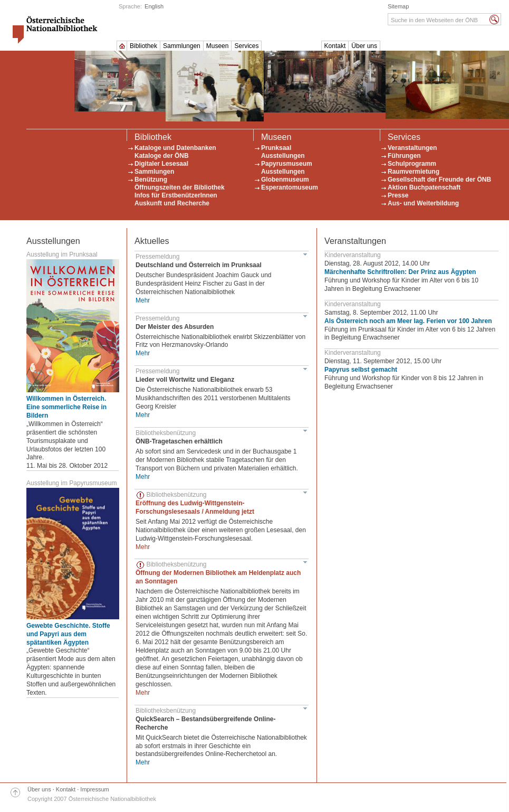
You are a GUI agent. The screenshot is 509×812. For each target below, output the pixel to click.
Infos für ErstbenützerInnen (176, 195)
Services (246, 46)
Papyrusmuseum (287, 164)
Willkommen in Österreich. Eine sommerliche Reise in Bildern (66, 407)
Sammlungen (182, 46)
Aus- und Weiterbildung (423, 203)
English (154, 6)
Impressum (94, 789)
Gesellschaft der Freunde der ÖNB (439, 180)
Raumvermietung (414, 172)
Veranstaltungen (412, 148)
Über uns (364, 46)
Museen (218, 46)
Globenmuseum (285, 180)
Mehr (143, 300)
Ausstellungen (283, 156)
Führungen (404, 156)
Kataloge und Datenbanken (175, 148)
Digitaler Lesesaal (161, 164)
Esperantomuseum (290, 187)
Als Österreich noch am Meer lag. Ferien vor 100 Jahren (408, 321)
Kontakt (335, 46)
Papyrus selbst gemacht (361, 370)
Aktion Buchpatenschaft (424, 187)
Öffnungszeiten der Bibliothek (180, 187)
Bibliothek (143, 46)
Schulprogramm (412, 164)
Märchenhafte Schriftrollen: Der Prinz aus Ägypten (400, 272)
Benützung (151, 180)
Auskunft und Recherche (172, 203)
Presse (398, 195)
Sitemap (398, 6)
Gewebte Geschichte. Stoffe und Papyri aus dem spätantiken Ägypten (68, 634)
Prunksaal (276, 148)
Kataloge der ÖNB (162, 156)
